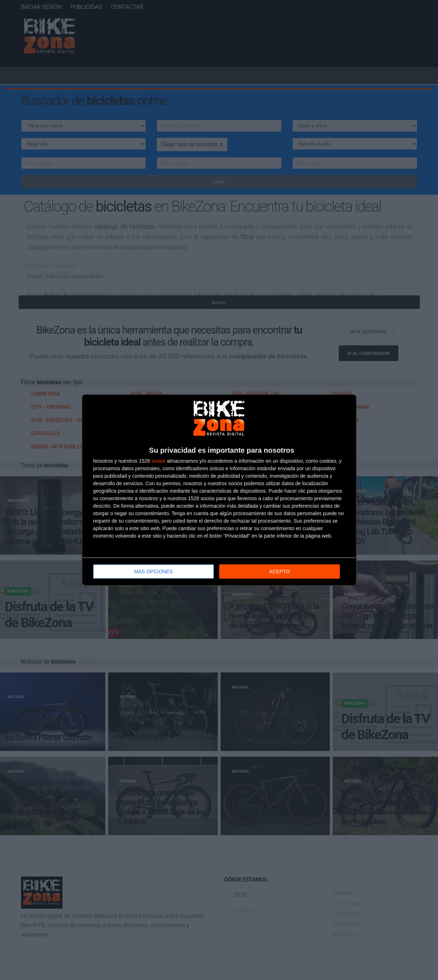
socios (158, 461)
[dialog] (219, 490)
